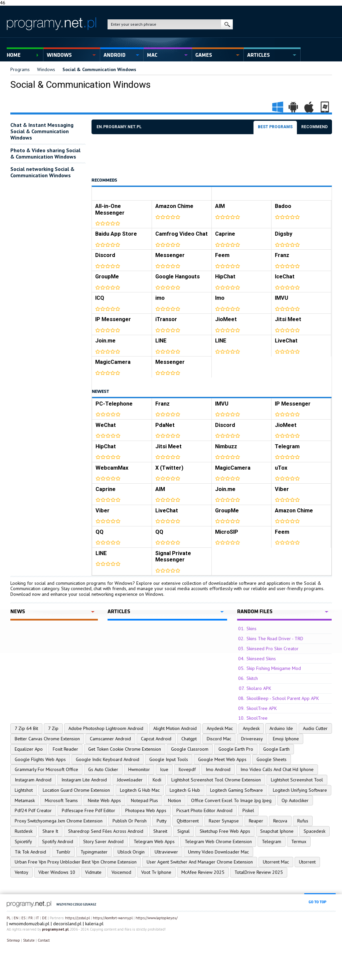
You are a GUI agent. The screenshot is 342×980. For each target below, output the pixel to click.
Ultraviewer (166, 852)
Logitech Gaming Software (236, 790)
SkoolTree (257, 718)
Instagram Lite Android (84, 780)
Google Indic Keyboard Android (108, 759)
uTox (281, 468)
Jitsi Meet (288, 319)
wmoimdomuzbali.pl (29, 924)
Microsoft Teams (61, 800)
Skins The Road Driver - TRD (275, 639)
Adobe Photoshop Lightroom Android (106, 728)
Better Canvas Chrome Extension (47, 739)
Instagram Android (33, 780)
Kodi (157, 780)
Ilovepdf (187, 769)
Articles (259, 55)
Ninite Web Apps (104, 800)
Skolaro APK (259, 688)
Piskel (248, 810)
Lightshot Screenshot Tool (297, 780)
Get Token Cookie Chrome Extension (125, 749)
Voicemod (121, 872)
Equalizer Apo (29, 749)
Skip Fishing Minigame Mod (274, 668)
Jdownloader (130, 780)
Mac (152, 55)
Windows (59, 55)
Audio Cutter (315, 728)
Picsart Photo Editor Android (204, 810)
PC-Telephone (114, 404)
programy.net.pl (55, 929)
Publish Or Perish (130, 821)
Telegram (287, 446)
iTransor (166, 319)
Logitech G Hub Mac (140, 790)
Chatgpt (189, 739)
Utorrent (307, 862)
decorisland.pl (67, 924)
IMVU (282, 298)
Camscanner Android (110, 739)
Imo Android (218, 769)
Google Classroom (190, 749)
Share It (50, 831)
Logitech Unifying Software (300, 790)
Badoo (283, 206)
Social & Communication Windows (99, 69)
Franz (282, 255)
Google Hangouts (178, 277)
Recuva (280, 821)
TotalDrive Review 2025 (259, 872)
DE (44, 918)
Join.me (105, 341)
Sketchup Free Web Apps (225, 831)
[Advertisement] (213, 156)
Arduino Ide (281, 728)
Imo (220, 298)
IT (37, 918)
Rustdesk (24, 831)
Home (14, 55)
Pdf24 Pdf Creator (33, 810)
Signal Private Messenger (173, 557)
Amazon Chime (174, 206)
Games (204, 55)
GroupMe (107, 277)
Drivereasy (252, 739)
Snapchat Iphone (277, 831)
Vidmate (93, 872)
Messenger (170, 255)
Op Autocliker (295, 800)
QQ (100, 532)
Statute (29, 940)
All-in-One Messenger (110, 209)
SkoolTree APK (262, 708)
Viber (282, 489)
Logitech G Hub (185, 790)
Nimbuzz (226, 446)
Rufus (303, 821)
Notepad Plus (144, 800)
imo (160, 298)
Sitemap (13, 940)
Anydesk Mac (220, 728)
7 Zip (53, 728)
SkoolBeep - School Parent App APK (283, 698)
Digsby (284, 234)
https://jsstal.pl (77, 918)
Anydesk (251, 728)
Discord (105, 255)
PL (9, 918)
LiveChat (286, 341)
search (227, 24)
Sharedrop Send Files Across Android (106, 831)
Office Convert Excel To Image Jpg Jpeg (231, 800)
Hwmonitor (139, 769)
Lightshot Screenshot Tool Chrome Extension (216, 780)
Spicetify (23, 841)
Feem (222, 255)
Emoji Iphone (286, 739)
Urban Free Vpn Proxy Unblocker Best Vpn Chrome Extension (76, 862)
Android (115, 55)
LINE (161, 341)
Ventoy (22, 872)
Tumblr (63, 852)
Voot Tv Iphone (156, 872)
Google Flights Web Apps (40, 759)
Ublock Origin (131, 852)
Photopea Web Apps (146, 810)
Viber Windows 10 (57, 872)
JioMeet (226, 319)
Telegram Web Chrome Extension (218, 841)
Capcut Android (156, 739)
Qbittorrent (188, 821)
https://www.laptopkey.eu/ (157, 918)
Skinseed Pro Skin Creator (273, 649)
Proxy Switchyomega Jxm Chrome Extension (59, 821)
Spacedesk (314, 831)
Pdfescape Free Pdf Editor (89, 810)
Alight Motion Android (175, 728)
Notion (175, 800)
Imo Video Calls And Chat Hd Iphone (277, 769)
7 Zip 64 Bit (26, 728)
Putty (162, 821)
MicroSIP (227, 532)
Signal (184, 831)
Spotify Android (58, 841)
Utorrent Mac (276, 862)
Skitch (252, 678)
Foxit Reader (65, 749)
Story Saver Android (103, 841)
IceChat (285, 277)
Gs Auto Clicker (103, 769)
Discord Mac (219, 739)
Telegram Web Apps (154, 841)
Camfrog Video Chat (182, 234)
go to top (317, 902)
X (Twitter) (169, 468)
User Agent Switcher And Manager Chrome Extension (200, 862)
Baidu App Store (116, 234)
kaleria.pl (94, 924)
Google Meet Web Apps (222, 759)
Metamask (25, 800)
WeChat (106, 425)
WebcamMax (112, 468)
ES (23, 918)
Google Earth (276, 749)
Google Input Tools (169, 759)
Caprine (225, 234)
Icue (164, 769)
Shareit (160, 831)
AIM (220, 206)
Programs (20, 69)
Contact (44, 940)
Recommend (314, 127)
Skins (251, 629)
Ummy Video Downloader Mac (218, 852)
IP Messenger (113, 319)
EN (16, 918)
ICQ (100, 298)
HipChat (225, 277)
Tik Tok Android (30, 852)
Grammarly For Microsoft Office (46, 769)
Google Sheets (272, 759)
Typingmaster (94, 852)
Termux (299, 841)
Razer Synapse (224, 821)
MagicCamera (113, 362)
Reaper (256, 821)
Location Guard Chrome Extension (76, 790)
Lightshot (24, 790)
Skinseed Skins (261, 659)
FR (31, 918)
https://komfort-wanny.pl (113, 918)
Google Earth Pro (236, 749)
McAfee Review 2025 (203, 872)
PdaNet (165, 425)
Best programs (275, 127)
